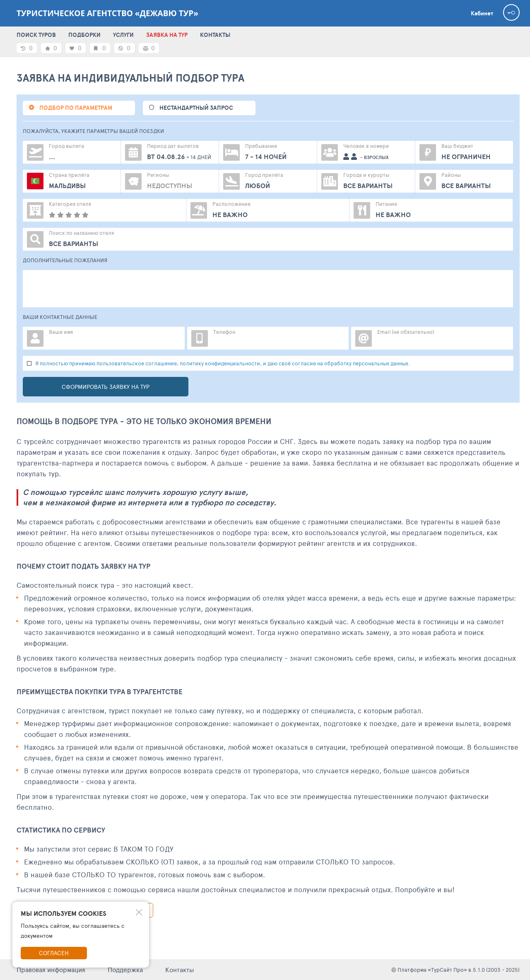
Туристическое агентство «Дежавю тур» (107, 13)
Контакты (180, 969)
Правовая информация (51, 969)
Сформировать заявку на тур (106, 387)
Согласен (54, 953)
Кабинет (482, 13)
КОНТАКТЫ (215, 35)
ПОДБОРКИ (84, 35)
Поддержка (125, 969)
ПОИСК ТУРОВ (36, 35)
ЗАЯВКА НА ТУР (167, 35)
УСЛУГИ (123, 35)
